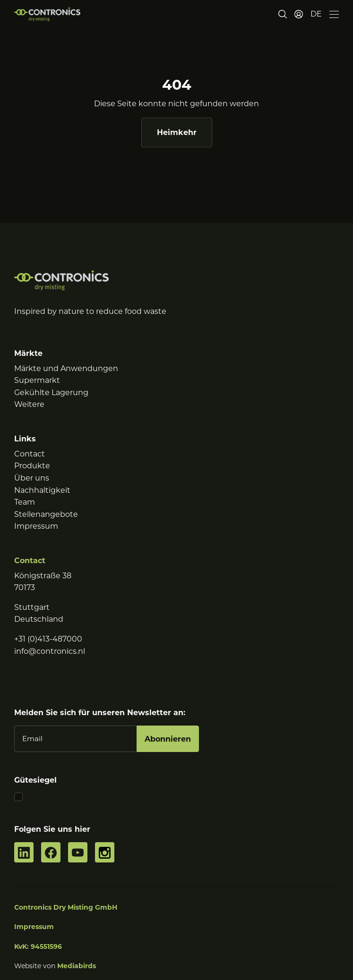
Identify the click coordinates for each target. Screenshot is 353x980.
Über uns (32, 478)
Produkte (32, 466)
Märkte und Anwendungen (66, 368)
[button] (316, 14)
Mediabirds (77, 966)
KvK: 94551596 (38, 946)
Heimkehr (177, 132)
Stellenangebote (46, 514)
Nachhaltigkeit (42, 490)
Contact (30, 454)
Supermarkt (37, 380)
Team (25, 502)
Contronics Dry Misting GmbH (66, 907)
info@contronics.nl (50, 651)
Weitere (29, 404)
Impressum (36, 526)
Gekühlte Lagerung (51, 393)
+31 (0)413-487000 (48, 639)
